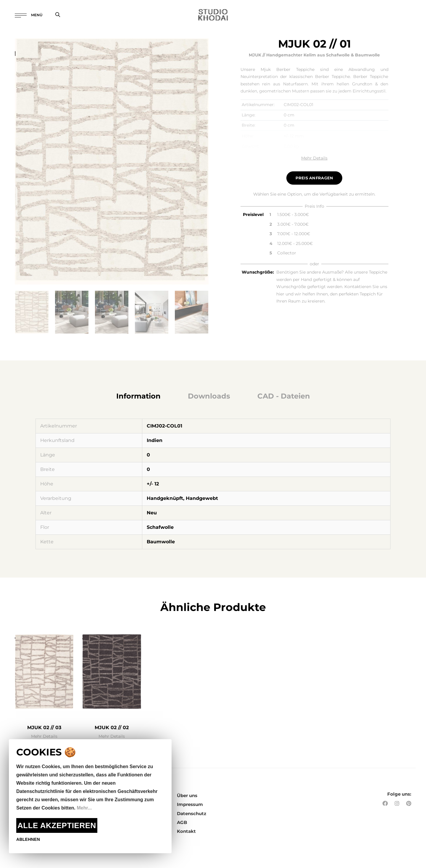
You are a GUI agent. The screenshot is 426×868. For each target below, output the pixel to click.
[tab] (138, 396)
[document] (90, 796)
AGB (182, 822)
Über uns (187, 795)
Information (138, 396)
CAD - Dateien (284, 396)
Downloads (209, 396)
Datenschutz (192, 813)
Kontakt (186, 831)
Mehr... (84, 808)
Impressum (190, 804)
